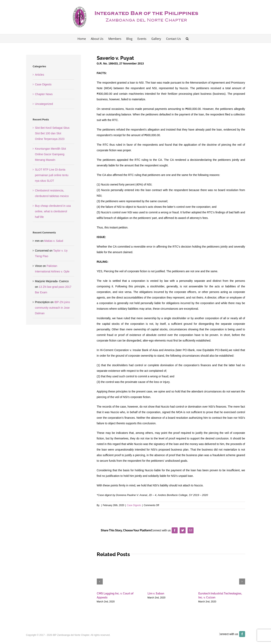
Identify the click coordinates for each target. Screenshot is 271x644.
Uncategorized (44, 104)
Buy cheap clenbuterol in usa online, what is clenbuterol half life (53, 211)
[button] (187, 38)
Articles (40, 75)
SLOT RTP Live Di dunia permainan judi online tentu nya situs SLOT (52, 175)
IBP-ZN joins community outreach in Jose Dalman (53, 308)
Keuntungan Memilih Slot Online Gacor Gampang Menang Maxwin (51, 154)
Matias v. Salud (54, 241)
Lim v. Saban (156, 593)
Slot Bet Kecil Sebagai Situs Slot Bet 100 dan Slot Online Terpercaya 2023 (52, 133)
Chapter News (44, 94)
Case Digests (134, 505)
